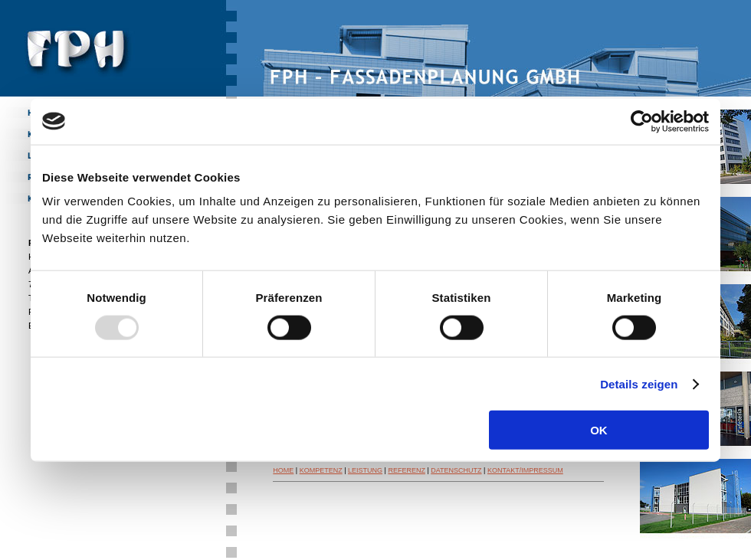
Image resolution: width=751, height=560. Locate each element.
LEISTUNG (365, 470)
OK (599, 430)
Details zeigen (639, 383)
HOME (283, 470)
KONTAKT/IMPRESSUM (525, 470)
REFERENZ (407, 470)
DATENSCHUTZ (456, 470)
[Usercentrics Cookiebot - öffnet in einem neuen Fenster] (642, 121)
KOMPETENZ (321, 470)
